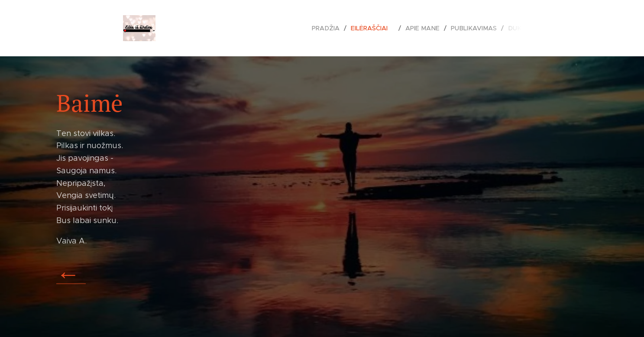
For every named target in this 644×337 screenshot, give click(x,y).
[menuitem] (333, 28)
